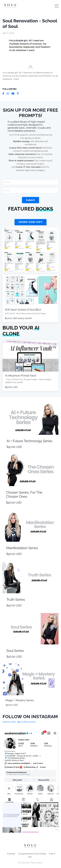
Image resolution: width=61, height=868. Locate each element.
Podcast (11, 854)
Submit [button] (30, 200)
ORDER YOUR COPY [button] (30, 222)
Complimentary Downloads (32, 854)
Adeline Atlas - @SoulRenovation (19, 722)
